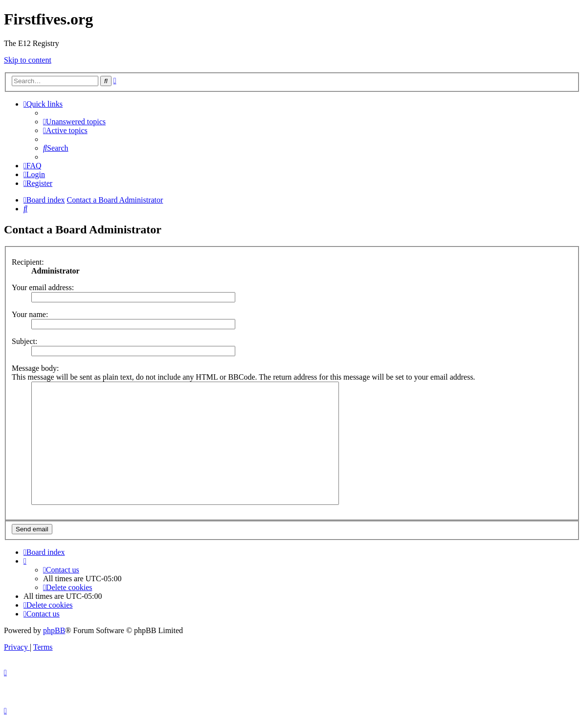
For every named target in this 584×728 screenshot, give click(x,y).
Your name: (30, 314)
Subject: (24, 341)
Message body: (35, 368)
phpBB (54, 630)
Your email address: (43, 287)
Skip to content (28, 60)
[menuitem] (74, 122)
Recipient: (28, 262)
